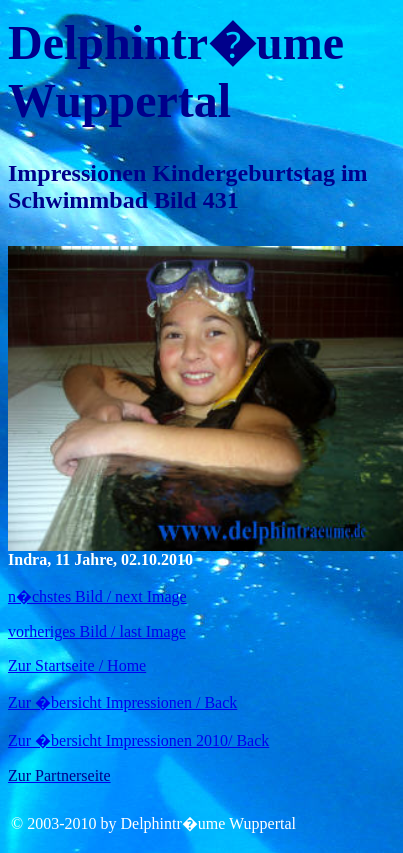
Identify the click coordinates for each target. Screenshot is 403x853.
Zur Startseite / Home (77, 665)
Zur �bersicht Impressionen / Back (122, 702)
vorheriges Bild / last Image (97, 631)
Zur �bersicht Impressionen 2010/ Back (138, 740)
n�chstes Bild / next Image (97, 596)
